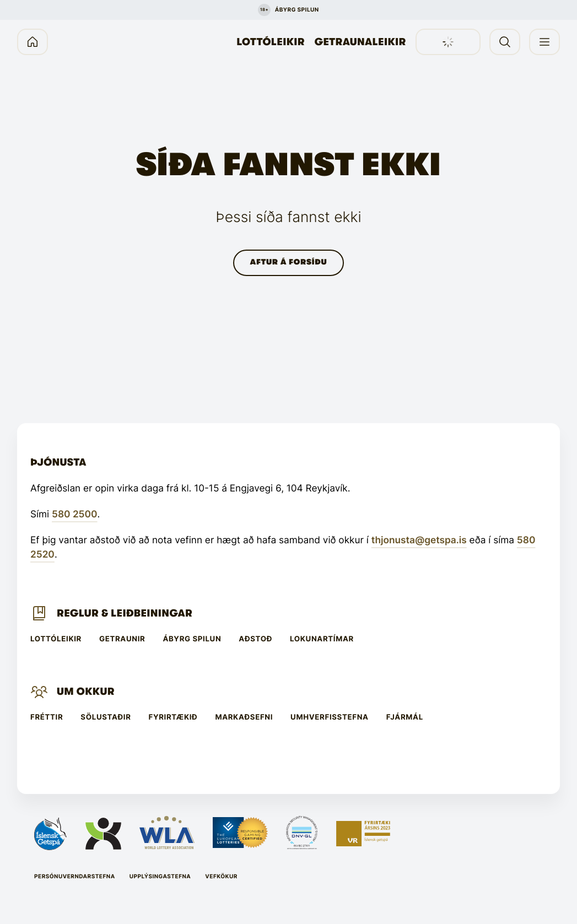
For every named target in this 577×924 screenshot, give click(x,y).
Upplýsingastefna (160, 877)
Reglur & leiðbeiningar (125, 613)
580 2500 (74, 514)
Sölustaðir (106, 718)
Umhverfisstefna (330, 718)
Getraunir (122, 639)
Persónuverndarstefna (75, 877)
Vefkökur (221, 877)
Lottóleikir (271, 42)
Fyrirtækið (173, 718)
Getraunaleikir (360, 42)
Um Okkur (86, 691)
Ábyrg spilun (192, 639)
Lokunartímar (322, 639)
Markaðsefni (244, 718)
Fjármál (405, 718)
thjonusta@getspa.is (419, 540)
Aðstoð (255, 639)
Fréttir (47, 718)
